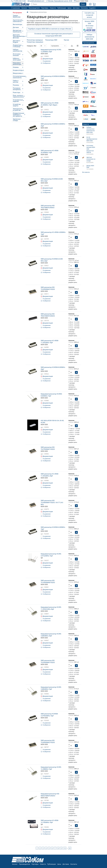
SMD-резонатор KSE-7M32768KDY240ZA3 (48, 315)
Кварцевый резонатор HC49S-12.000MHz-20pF (51, 51)
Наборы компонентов (18, 50)
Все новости (86, 172)
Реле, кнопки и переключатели (18, 96)
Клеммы (16, 67)
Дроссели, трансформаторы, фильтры (19, 36)
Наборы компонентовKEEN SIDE (89, 37)
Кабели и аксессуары (17, 59)
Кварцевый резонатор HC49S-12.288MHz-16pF (51, 768)
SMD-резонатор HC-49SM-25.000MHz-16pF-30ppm (50, 104)
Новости (53, 8)
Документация (47, 59)
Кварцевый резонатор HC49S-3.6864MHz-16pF (51, 688)
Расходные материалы (17, 89)
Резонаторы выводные (35, 40)
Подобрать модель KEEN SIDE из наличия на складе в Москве (49, 29)
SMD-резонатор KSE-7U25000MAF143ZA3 (48, 661)
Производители (34, 8)
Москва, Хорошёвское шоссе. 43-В (60, 1)
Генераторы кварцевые (35, 42)
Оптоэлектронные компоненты (19, 77)
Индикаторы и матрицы (17, 46)
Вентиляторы (18, 24)
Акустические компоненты (18, 21)
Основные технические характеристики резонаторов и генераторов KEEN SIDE (54, 35)
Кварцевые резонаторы (17, 64)
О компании (16, 8)
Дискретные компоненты (17, 31)
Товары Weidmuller (17, 16)
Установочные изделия (18, 101)
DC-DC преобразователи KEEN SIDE (92, 139)
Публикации (62, 8)
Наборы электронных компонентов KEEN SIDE (90, 130)
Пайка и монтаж (16, 81)
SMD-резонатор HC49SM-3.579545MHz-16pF (49, 715)
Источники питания (17, 55)
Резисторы (17, 92)
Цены (70, 8)
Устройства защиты (17, 105)
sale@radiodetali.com (37, 1)
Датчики (16, 27)
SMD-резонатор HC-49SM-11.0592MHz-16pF (50, 342)
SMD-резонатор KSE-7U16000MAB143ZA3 (48, 581)
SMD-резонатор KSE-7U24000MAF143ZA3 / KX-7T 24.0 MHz (52, 502)
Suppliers (92, 8)
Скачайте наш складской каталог (89, 15)
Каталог (24, 8)
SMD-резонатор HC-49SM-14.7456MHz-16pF (50, 821)
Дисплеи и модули (17, 41)
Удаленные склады (17, 120)
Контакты (84, 8)
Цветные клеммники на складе (91, 159)
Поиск (83, 4)
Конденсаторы (18, 70)
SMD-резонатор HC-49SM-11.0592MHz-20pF (50, 475)
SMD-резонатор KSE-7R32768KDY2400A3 (48, 207)
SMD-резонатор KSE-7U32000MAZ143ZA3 (48, 288)
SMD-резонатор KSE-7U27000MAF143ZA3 (48, 448)
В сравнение (47, 61)
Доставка (76, 8)
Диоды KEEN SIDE (90, 166)
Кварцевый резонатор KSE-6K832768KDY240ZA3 (50, 795)
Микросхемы (17, 73)
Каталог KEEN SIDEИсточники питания (89, 26)
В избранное (46, 63)
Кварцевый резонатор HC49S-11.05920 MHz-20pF (51, 608)
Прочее (66, 40)
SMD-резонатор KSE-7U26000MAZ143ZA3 (48, 741)
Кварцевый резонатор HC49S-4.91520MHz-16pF (51, 555)
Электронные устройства (18, 109)
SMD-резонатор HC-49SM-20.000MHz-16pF (50, 152)
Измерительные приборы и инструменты (19, 115)
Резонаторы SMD (51, 40)
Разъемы (16, 85)
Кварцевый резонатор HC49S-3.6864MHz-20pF (51, 635)
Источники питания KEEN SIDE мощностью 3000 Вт (91, 149)
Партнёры (45, 8)
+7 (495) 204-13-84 (19, 1)
